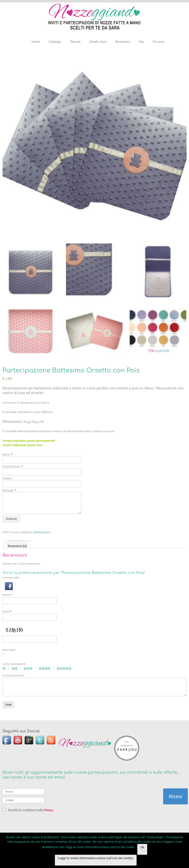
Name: (8, 454)
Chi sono (158, 42)
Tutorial (75, 42)
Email (7, 611)
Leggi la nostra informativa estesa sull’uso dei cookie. (96, 858)
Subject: (7, 478)
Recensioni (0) (17, 546)
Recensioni (123, 42)
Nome (7, 595)
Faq (141, 42)
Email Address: (13, 466)
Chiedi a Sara (98, 42)
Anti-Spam (9, 650)
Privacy (48, 810)
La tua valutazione (14, 664)
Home (36, 42)
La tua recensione (13, 675)
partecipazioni (42, 532)
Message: (9, 490)
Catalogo (55, 42)
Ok (142, 847)
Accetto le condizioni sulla (28, 810)
